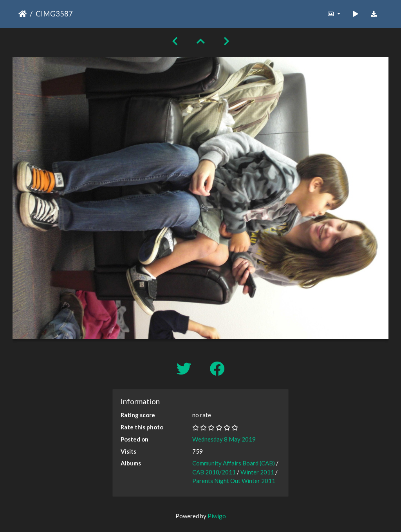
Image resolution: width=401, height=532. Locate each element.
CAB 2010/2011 (214, 472)
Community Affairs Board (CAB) (234, 463)
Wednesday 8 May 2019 (224, 439)
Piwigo (217, 516)
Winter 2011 (257, 472)
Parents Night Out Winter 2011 (234, 481)
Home (23, 14)
